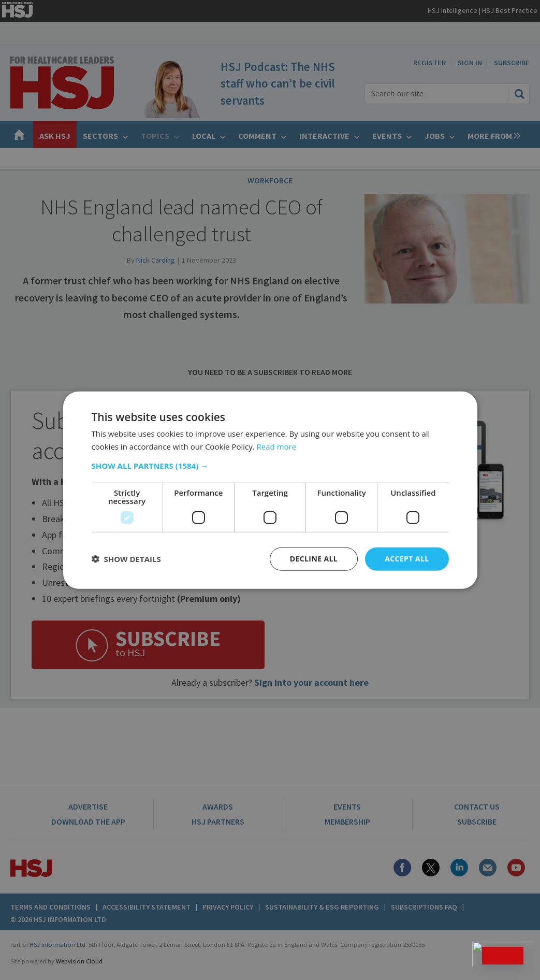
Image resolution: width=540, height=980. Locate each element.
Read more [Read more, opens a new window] (277, 446)
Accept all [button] (407, 559)
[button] (270, 466)
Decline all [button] (314, 559)
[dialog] (270, 490)
